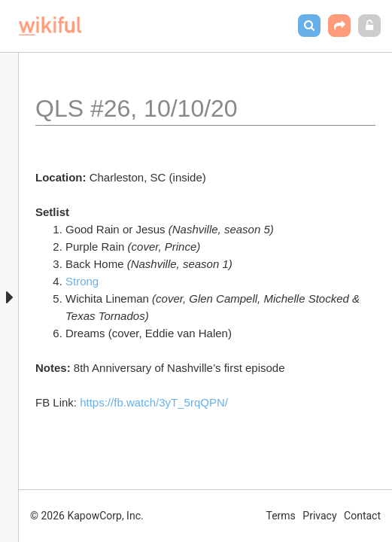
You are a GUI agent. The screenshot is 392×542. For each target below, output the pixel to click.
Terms (281, 516)
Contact (362, 516)
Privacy (319, 516)
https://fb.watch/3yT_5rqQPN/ (154, 402)
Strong (82, 281)
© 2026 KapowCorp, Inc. (87, 516)
